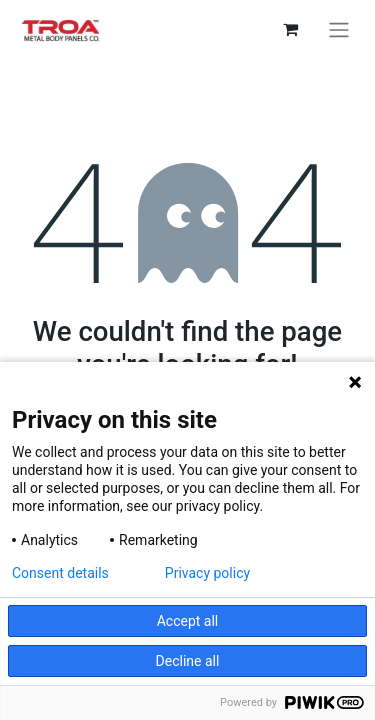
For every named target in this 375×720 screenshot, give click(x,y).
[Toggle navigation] (339, 29)
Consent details (60, 573)
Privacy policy (207, 573)
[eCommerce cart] (290, 29)
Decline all (188, 661)
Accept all (188, 621)
